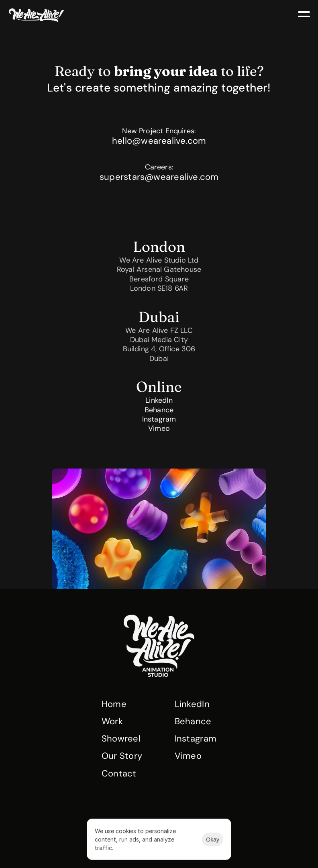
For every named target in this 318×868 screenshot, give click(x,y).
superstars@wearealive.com (159, 177)
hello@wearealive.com (159, 141)
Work (112, 721)
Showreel (121, 739)
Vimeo (159, 429)
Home (114, 704)
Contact (119, 773)
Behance (159, 410)
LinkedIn (159, 400)
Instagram (159, 419)
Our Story (122, 756)
